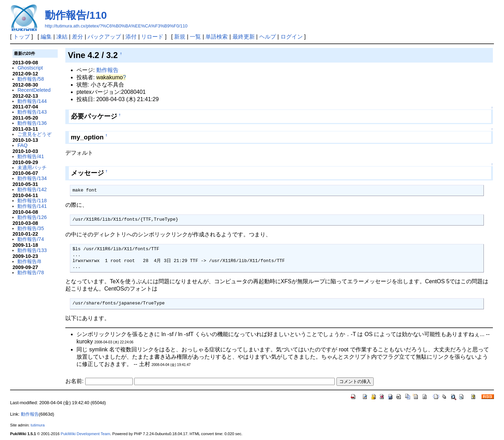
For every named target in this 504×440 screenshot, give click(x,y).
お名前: (75, 381)
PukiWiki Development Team (86, 434)
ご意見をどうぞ (34, 134)
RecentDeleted (34, 90)
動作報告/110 (76, 15)
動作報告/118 (32, 201)
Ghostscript (30, 68)
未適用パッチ (32, 168)
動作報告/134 (32, 178)
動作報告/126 (32, 217)
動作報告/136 (32, 123)
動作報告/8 (29, 261)
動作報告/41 (31, 156)
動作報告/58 (31, 79)
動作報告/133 (32, 250)
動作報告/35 (31, 228)
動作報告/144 (32, 101)
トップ (22, 37)
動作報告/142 (32, 189)
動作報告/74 (31, 239)
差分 (78, 37)
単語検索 (217, 37)
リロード (152, 37)
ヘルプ (268, 37)
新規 (180, 37)
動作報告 (107, 70)
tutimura (38, 425)
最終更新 (244, 37)
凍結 (62, 37)
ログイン (292, 37)
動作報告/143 (32, 112)
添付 (131, 37)
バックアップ (104, 37)
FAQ (22, 145)
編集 (46, 37)
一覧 (195, 37)
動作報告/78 (31, 272)
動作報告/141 (32, 206)
